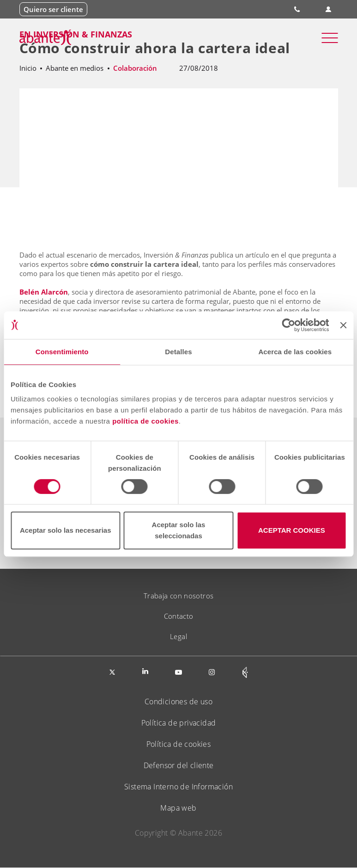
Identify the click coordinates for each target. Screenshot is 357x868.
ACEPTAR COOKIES (292, 530)
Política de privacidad (179, 723)
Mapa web (178, 808)
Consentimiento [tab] (62, 352)
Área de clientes (328, 9)
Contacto (179, 616)
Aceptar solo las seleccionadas (179, 530)
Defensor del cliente (179, 765)
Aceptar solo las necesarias (66, 530)
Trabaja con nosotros (179, 596)
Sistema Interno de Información (178, 787)
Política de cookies (179, 744)
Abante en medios (75, 68)
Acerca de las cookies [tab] (295, 352)
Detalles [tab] (178, 352)
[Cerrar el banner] (343, 325)
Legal (178, 636)
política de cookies (145, 421)
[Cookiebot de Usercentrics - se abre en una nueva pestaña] (289, 325)
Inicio (28, 68)
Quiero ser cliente (53, 9)
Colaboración (135, 68)
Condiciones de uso (178, 702)
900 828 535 (298, 9)
